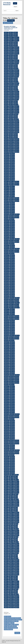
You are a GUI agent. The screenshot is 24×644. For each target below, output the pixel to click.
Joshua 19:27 (7, 355)
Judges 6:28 (17, 568)
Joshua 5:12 (12, 83)
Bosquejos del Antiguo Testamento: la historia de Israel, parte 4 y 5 (11, 28)
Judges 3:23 (11, 519)
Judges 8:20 (17, 599)
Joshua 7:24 (12, 113)
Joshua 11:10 (7, 186)
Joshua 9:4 (6, 136)
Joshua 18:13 (12, 322)
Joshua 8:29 (17, 129)
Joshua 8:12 (6, 121)
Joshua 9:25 (6, 147)
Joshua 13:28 (12, 234)
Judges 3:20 (11, 517)
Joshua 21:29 (7, 401)
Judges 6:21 (11, 565)
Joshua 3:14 (12, 62)
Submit (17, 11)
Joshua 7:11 (6, 106)
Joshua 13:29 (7, 236)
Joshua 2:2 (11, 42)
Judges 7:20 (11, 586)
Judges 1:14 (17, 481)
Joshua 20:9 (6, 380)
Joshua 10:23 (12, 163)
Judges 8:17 (17, 598)
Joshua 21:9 (6, 385)
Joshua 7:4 (16, 101)
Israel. (11, 626)
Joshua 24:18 (12, 462)
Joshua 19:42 (12, 367)
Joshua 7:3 (11, 101)
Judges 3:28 (6, 522)
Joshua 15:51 (7, 288)
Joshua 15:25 (7, 267)
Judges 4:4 (11, 526)
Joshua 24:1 (12, 450)
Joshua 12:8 (12, 201)
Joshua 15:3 (6, 250)
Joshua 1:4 (6, 34)
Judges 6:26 (6, 568)
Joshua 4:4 (16, 65)
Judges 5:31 (11, 553)
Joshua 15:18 (12, 260)
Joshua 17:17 (7, 314)
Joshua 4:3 (11, 65)
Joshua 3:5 (11, 57)
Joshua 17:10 (17, 308)
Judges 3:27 (17, 521)
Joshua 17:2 (6, 304)
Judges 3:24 (17, 519)
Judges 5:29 (17, 552)
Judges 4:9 (6, 529)
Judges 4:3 (6, 526)
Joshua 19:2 (17, 335)
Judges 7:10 (6, 581)
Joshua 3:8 (11, 59)
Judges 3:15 (17, 514)
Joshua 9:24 (17, 145)
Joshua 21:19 (7, 393)
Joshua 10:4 (6, 150)
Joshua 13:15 (7, 224)
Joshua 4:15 (12, 72)
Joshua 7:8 (6, 105)
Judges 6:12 (11, 560)
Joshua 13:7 (12, 218)
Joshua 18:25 (12, 332)
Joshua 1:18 (17, 41)
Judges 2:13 (11, 501)
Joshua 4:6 (11, 67)
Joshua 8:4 (11, 116)
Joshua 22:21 (7, 429)
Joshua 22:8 (17, 417)
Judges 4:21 (6, 535)
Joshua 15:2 (17, 249)
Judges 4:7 (11, 527)
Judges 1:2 (16, 475)
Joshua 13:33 (7, 239)
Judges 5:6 (6, 540)
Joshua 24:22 (12, 465)
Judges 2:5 (16, 496)
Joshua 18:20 (7, 329)
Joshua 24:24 (12, 467)
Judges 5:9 (6, 542)
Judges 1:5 (16, 476)
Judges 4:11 (16, 529)
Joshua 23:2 (12, 440)
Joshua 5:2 (6, 78)
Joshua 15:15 (7, 259)
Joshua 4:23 (6, 77)
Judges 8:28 (11, 604)
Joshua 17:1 (17, 303)
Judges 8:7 (11, 593)
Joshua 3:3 (16, 55)
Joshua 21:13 (7, 388)
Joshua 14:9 (6, 244)
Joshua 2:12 (17, 47)
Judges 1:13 (11, 481)
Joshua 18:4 (6, 317)
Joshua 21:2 (17, 380)
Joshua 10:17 (12, 159)
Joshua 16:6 (6, 301)
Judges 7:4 (6, 578)
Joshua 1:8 (11, 36)
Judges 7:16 (6, 585)
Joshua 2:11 (12, 47)
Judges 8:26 (17, 603)
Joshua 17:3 (12, 304)
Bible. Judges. (7, 626)
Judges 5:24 (6, 550)
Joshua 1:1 (6, 32)
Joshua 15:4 (12, 250)
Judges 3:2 (11, 508)
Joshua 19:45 (7, 370)
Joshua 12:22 (7, 213)
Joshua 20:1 (12, 375)
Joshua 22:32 (12, 437)
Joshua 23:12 (7, 447)
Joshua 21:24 (12, 396)
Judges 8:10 (11, 594)
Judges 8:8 (16, 593)
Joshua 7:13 (17, 106)
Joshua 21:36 (12, 406)
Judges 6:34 (17, 571)
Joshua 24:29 (7, 471)
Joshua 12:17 (12, 208)
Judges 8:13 (11, 596)
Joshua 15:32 (12, 272)
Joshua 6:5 (6, 88)
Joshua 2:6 (16, 44)
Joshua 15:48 (12, 285)
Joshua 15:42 (12, 280)
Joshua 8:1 (11, 114)
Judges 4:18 (6, 534)
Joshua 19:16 (12, 345)
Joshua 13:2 (17, 214)
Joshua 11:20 (7, 195)
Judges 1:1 (12, 475)
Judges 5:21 (6, 548)
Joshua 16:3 (6, 299)
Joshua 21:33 (7, 404)
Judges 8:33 (6, 607)
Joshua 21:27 (7, 399)
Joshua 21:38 (12, 408)
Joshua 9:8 (11, 137)
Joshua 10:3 (17, 149)
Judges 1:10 (11, 480)
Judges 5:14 (17, 544)
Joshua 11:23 (12, 196)
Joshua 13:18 (12, 226)
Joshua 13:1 (12, 214)
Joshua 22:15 (7, 424)
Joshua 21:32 (12, 403)
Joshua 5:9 (11, 82)
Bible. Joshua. (16, 621)
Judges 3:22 (6, 519)
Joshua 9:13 (6, 141)
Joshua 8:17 (17, 123)
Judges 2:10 (11, 499)
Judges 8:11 (16, 594)
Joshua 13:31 (7, 237)
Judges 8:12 (6, 596)
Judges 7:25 (6, 589)
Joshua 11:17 (12, 191)
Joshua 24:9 (6, 455)
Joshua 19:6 (6, 339)
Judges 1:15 (6, 483)
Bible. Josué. (6, 623)
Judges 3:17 (11, 516)
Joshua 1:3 (16, 32)
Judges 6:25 (17, 566)
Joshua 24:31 (7, 473)
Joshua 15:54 (12, 290)
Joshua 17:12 (12, 309)
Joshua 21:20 (12, 393)
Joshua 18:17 (12, 326)
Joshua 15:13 (7, 257)
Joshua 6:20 (6, 96)
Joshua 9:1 (6, 134)
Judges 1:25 (11, 488)
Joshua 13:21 (7, 229)
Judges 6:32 (6, 571)
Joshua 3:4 (6, 57)
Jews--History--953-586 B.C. (13, 628)
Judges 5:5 (16, 539)
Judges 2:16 (11, 503)
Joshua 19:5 (17, 337)
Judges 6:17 (6, 563)
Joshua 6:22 (17, 96)
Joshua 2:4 (6, 44)
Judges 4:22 (11, 535)
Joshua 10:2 (12, 149)
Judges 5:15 (6, 545)
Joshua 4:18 (12, 73)
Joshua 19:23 (7, 352)
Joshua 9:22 (6, 145)
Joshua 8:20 (17, 124)
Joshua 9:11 (12, 139)
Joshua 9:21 (17, 144)
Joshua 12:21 (12, 211)
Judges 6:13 (17, 560)
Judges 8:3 (6, 591)
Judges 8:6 (6, 593)
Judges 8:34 (11, 607)
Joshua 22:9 (6, 419)
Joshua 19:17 (7, 347)
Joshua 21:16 (12, 390)
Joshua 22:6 (6, 417)
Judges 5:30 (6, 553)
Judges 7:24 (17, 588)
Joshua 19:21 (7, 350)
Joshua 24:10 (12, 455)
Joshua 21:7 (12, 383)
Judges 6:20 (6, 565)
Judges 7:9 (16, 580)
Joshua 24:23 (7, 467)
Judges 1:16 (11, 483)
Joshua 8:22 (12, 126)
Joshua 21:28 (12, 399)
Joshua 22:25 (7, 432)
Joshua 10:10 (7, 154)
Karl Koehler (7, 30)
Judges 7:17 (11, 585)
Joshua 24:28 (12, 470)
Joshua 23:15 (12, 449)
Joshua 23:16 (7, 450)
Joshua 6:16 (17, 93)
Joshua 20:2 (17, 375)
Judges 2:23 (17, 506)
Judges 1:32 (17, 491)
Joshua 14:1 (12, 239)
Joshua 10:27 (12, 167)
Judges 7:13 (6, 583)
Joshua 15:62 (12, 296)
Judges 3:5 (11, 509)
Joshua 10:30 (7, 170)
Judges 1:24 (6, 488)
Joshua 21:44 (12, 412)
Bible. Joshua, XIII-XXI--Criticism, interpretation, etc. (13, 620)
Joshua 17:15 (7, 313)
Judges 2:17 (17, 503)
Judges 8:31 (11, 606)
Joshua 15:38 (12, 277)
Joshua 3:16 (6, 64)
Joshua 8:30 (6, 131)
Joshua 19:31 (7, 358)
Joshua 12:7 (6, 201)
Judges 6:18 (11, 563)
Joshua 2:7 (6, 46)
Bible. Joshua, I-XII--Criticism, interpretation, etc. (12, 618)
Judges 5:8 (16, 540)
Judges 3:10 (6, 512)
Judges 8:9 (6, 594)
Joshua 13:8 (17, 218)
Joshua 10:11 (12, 154)
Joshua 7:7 (16, 103)
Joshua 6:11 (6, 91)
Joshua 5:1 (16, 77)
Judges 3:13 (6, 514)
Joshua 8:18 (6, 124)
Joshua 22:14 (12, 422)
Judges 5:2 (16, 537)
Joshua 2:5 (11, 44)
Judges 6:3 (11, 555)
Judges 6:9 (11, 558)
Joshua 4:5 (6, 67)
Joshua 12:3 (17, 198)
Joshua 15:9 (6, 254)
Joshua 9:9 (16, 137)
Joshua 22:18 (12, 426)
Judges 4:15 (6, 532)
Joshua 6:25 (17, 98)
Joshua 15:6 (6, 252)
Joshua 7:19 (17, 109)
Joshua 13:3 (6, 216)
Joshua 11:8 (12, 185)
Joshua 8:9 (6, 119)
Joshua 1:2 (11, 32)
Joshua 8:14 (17, 121)
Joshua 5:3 (11, 78)
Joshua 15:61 (7, 296)
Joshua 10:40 (7, 178)
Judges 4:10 (11, 529)
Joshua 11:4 (6, 183)
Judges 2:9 (6, 499)
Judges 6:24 (11, 566)
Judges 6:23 (6, 566)
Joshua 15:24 (12, 265)
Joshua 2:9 (16, 46)
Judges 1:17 (17, 483)
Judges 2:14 (17, 501)
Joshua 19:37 (7, 363)
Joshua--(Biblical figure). (8, 630)
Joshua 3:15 (17, 62)
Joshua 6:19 (17, 95)
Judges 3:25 (6, 521)
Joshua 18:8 (12, 319)
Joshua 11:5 (12, 183)
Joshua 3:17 (12, 64)
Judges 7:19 (6, 586)
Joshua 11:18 (7, 193)
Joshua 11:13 (12, 188)
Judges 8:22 (11, 601)
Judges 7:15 (17, 583)
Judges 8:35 (17, 607)
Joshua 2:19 (6, 52)
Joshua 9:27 (17, 147)
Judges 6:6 (11, 557)
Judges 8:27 (6, 604)
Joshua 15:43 (7, 281)
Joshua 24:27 (7, 470)
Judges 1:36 (6, 494)
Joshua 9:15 (17, 141)
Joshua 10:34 (7, 173)
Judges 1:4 (11, 476)
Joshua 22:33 (7, 439)
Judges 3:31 (6, 524)
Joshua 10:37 (12, 175)
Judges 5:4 (11, 539)
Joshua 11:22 (7, 196)
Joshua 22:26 (12, 432)
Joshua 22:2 (17, 414)
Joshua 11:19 (12, 193)
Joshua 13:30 (12, 236)
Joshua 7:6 (11, 103)
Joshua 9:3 (16, 134)
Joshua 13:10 (12, 219)
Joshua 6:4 (16, 86)
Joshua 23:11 (12, 445)
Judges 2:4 (11, 496)
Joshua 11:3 (17, 182)
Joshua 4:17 (6, 73)
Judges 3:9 (16, 511)
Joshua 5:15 (12, 85)
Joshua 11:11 (12, 186)
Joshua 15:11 (7, 255)
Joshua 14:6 (6, 242)
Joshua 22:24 (12, 431)
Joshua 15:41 (7, 280)
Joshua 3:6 (16, 57)
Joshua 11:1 (6, 182)
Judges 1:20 (17, 485)
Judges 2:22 (11, 506)
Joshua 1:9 (16, 36)
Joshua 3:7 (6, 59)
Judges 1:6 (6, 478)
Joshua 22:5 (17, 416)
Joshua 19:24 (12, 352)
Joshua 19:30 (12, 357)
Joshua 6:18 (12, 95)
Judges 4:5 (16, 526)
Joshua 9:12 (17, 139)
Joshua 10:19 (12, 160)
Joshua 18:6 (17, 317)
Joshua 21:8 (17, 383)
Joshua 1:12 (17, 37)
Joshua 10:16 (7, 159)
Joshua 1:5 (11, 34)
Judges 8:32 (17, 606)
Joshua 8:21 (6, 126)
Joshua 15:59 (7, 295)
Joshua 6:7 (16, 88)
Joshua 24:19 (7, 463)
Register (15, 7)
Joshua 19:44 (12, 368)
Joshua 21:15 (7, 390)
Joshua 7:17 (6, 109)
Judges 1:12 (6, 481)
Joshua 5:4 (16, 78)
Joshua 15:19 (7, 262)
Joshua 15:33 (7, 273)
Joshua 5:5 (6, 80)
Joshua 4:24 (12, 77)
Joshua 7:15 (12, 108)
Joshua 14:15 (7, 249)
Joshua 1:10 (6, 37)
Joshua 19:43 (7, 368)
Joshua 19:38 (12, 363)
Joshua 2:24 (17, 54)
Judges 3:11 (11, 512)
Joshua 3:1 (6, 55)
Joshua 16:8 (17, 301)
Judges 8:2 (16, 589)
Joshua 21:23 (7, 396)
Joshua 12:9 (17, 201)
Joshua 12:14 (7, 206)
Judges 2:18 (6, 504)
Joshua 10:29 (12, 168)
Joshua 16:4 (12, 299)
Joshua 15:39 (7, 278)
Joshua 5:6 (11, 80)
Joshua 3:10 (6, 60)
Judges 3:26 (11, 521)
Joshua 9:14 (12, 141)
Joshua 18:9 (17, 319)
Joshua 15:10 (12, 254)
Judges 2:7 (11, 498)
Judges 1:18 (6, 485)
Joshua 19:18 (12, 347)
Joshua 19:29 (7, 357)
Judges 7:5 (11, 578)
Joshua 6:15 (12, 93)
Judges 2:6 (6, 498)
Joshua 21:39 (7, 409)
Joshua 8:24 (6, 127)
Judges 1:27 (6, 489)
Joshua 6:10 (16, 90)
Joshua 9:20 (12, 144)
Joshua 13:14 (12, 222)
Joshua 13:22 (12, 229)
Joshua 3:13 (6, 62)
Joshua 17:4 (17, 304)
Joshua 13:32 (12, 237)
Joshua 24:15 (7, 460)
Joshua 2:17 (12, 50)
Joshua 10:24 (7, 165)
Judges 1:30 (6, 491)
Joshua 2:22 (6, 54)
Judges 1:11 (16, 480)
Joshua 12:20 (7, 211)
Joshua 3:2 (11, 55)
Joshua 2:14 (12, 49)
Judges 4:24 (6, 537)
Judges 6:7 (16, 557)
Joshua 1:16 (6, 41)
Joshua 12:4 (6, 200)
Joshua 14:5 (17, 240)
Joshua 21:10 (12, 385)
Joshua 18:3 (17, 316)
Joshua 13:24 (12, 231)
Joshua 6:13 (17, 91)
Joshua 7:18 (12, 109)
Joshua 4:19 (17, 73)
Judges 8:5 (16, 591)
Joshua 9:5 (11, 136)
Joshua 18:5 (12, 317)
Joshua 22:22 (12, 429)
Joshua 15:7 (12, 252)
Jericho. (6, 628)
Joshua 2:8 (11, 46)
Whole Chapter (11, 20)
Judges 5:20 (17, 547)
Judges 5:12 (6, 544)
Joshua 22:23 (7, 431)
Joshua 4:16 (17, 72)
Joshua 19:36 (12, 362)
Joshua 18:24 (7, 332)
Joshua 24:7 (12, 453)
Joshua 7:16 (17, 108)
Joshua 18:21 (12, 329)
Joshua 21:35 (7, 406)
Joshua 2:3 (16, 42)
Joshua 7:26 (6, 114)
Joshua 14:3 (6, 240)
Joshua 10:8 (12, 152)
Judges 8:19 (11, 599)
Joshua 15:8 (17, 252)
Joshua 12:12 (7, 204)
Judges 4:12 (6, 530)
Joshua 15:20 (12, 262)
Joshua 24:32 (12, 473)
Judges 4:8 (16, 527)
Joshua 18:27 (12, 334)
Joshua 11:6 (17, 183)
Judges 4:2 (16, 524)
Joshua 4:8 (6, 68)
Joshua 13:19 (7, 227)
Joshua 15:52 (12, 288)
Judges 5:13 (11, 544)
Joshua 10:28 (7, 168)
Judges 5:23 (17, 548)
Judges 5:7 (11, 540)
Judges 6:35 (6, 573)
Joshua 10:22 (7, 163)
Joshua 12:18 (7, 209)
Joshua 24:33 (7, 475)
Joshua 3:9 (16, 59)
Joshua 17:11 (7, 309)
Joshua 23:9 (17, 444)
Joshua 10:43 (12, 180)
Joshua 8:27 (6, 129)
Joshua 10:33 (12, 172)
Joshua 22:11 (7, 421)
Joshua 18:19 (12, 327)
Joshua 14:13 (7, 247)
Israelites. (15, 626)
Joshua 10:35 (12, 173)
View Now (17, 633)
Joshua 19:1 (12, 335)
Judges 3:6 (16, 509)
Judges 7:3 (16, 576)
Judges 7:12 (17, 581)
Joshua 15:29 (7, 270)
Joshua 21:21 (7, 394)
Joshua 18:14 (7, 324)
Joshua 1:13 (6, 39)
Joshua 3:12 (17, 60)
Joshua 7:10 (16, 105)
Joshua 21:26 (12, 398)
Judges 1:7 (11, 478)
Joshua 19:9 (6, 340)
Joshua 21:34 (12, 404)
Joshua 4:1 (16, 64)
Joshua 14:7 (12, 242)
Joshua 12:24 (7, 214)
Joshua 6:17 (6, 95)
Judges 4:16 (11, 532)
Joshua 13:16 (12, 224)
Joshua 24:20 (12, 463)
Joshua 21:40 (12, 409)
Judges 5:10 (11, 542)
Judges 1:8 (16, 478)
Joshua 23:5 (12, 442)
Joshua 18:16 (7, 326)
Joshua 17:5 (6, 306)
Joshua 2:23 (12, 54)
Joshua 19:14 (12, 344)
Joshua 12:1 (6, 198)
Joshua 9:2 (11, 134)
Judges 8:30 (6, 606)
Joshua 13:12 (12, 221)
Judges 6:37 (17, 573)
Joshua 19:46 (12, 370)
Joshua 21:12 (12, 386)
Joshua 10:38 (7, 177)
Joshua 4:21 (12, 75)
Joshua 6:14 (6, 93)
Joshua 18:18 (7, 327)
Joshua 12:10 (7, 203)
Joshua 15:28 (12, 268)
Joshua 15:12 (12, 255)
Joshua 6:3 (11, 86)
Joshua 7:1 (16, 100)
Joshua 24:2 (17, 450)
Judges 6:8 (6, 558)
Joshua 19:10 (12, 340)
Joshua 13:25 (7, 232)
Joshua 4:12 (12, 70)
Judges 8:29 (17, 604)
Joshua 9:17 (12, 142)
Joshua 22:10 (12, 419)
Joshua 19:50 (12, 373)
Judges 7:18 (17, 585)
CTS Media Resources (7, 4)
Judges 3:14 (11, 514)
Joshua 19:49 (7, 373)
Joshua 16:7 (12, 301)
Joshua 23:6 (17, 442)
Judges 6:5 (6, 557)
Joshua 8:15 (6, 123)
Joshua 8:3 (6, 116)
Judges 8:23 (17, 601)
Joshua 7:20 (6, 111)
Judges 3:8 (11, 511)
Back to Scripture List (8, 23)
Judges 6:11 (6, 560)
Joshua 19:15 (7, 345)
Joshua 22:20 (12, 427)
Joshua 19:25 (7, 354)
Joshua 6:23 (6, 98)
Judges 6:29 (6, 570)
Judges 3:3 (16, 508)
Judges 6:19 (17, 563)
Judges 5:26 (17, 550)
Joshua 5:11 (6, 83)
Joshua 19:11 (7, 342)
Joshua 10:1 (6, 149)
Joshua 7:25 (17, 113)
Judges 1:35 (17, 493)
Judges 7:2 (11, 576)
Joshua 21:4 (12, 381)
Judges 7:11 (11, 581)
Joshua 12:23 (12, 213)
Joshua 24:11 (7, 457)
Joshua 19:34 (12, 360)
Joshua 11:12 (7, 188)
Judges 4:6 (6, 527)
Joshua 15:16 (12, 259)
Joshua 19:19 (7, 349)
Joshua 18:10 (7, 321)
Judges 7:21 (17, 586)
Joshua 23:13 (12, 447)
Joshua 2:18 (17, 50)
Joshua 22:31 (7, 437)
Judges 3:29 (11, 522)
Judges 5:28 (11, 552)
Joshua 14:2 (17, 239)
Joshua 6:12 (12, 91)
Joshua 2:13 (6, 49)
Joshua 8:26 (17, 127)
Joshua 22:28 (12, 434)
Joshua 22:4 (12, 416)
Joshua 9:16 (6, 142)
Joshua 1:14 (12, 39)
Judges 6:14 (6, 562)
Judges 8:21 (6, 601)
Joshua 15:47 (7, 285)
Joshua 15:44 (12, 281)
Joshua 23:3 (17, 440)
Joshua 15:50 (12, 286)
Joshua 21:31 (7, 403)
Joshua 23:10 (7, 445)
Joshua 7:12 (12, 106)
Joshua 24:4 (12, 452)
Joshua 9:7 (6, 137)
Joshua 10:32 (7, 172)
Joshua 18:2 (12, 316)
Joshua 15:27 (7, 268)
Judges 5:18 (6, 547)
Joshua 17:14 (12, 311)
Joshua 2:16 (6, 50)
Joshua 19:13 (7, 344)
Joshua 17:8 (6, 308)
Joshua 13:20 (12, 227)
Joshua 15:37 (7, 277)
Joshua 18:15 (12, 324)
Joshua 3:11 (12, 60)
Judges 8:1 (11, 589)
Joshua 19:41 (7, 367)
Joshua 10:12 (7, 155)
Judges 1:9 (6, 480)
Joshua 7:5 (6, 103)
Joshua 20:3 (6, 376)
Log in (15, 3)
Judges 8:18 (6, 599)
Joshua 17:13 (7, 311)
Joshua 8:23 (17, 126)
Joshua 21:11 (7, 386)
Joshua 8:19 (12, 124)
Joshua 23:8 (12, 444)
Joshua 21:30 (12, 401)
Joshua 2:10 (6, 47)
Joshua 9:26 (12, 147)
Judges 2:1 (11, 494)
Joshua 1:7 (6, 36)
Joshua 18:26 (7, 334)
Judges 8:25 (11, 603)
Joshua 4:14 (6, 72)
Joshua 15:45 (7, 283)
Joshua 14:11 (7, 245)
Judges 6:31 (17, 570)
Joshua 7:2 (6, 101)
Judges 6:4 (16, 555)
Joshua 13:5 (17, 216)
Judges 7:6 (16, 578)
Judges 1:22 (11, 486)
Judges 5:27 (6, 552)
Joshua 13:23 (7, 231)
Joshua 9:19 (6, 144)
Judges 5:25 (11, 550)
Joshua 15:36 (12, 275)
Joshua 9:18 (17, 142)
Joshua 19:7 (12, 339)
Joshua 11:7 (6, 185)
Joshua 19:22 (12, 350)
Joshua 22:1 (12, 414)
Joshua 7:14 (6, 108)
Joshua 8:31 (12, 131)
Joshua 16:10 (12, 303)
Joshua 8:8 (16, 118)
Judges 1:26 (17, 488)
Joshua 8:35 (17, 132)
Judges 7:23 (11, 588)
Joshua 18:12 (7, 322)
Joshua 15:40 (12, 278)
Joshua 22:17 (7, 426)
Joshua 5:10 (16, 82)
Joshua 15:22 (12, 263)
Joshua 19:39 (7, 365)
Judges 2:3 (6, 496)
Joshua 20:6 (6, 378)
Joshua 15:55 (7, 291)
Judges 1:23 (17, 486)
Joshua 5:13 (17, 83)
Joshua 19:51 (7, 375)
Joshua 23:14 (7, 449)
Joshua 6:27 (12, 100)
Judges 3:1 (6, 508)
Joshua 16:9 (6, 303)
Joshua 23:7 (6, 444)
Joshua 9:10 (6, 139)
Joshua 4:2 (6, 65)
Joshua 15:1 (12, 249)
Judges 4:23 (17, 535)
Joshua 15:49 (7, 286)
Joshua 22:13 (7, 422)
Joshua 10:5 (12, 150)
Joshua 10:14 (7, 157)
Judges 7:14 (11, 583)
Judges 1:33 (6, 493)
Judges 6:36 (11, 573)
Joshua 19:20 (12, 349)
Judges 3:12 (17, 512)
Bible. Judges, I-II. (7, 625)
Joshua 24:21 (7, 465)
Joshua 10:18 (7, 160)
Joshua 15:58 (12, 293)
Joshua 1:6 (16, 34)
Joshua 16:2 (17, 298)
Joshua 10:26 (7, 167)
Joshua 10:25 (12, 165)
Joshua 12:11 (12, 203)
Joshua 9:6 (16, 136)
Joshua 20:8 (17, 378)
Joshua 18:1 (6, 316)
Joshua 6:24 (12, 98)
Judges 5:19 (11, 547)
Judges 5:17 (17, 545)
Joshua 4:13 (17, 70)
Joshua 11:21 (12, 195)
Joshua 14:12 (12, 245)
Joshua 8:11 (16, 119)
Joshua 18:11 (12, 321)
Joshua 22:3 (6, 416)
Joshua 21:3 (6, 381)
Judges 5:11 (16, 542)
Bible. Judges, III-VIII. (15, 625)
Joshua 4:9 (11, 68)
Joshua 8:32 (17, 131)
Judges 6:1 (16, 553)
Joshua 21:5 (17, 381)
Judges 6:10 (16, 558)
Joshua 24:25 (7, 468)
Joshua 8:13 (12, 121)
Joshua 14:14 (12, 247)
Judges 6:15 (11, 562)
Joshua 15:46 (12, 283)
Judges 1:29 (17, 489)
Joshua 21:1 (12, 380)
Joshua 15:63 (7, 298)
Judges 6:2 (6, 555)
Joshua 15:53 (7, 290)
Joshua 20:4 (12, 376)
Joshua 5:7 (16, 80)
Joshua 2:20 (12, 52)
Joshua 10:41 (12, 178)
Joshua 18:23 (12, 331)
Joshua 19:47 (7, 372)
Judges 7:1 (6, 576)
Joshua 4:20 (6, 75)
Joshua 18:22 (7, 331)
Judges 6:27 (11, 568)
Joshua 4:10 (16, 68)
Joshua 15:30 (12, 270)
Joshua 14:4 (12, 240)
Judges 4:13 (11, 530)
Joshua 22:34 (12, 439)
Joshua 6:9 (11, 90)
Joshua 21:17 (7, 391)
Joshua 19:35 (7, 362)
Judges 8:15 (6, 598)
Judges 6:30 (11, 570)
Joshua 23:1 (6, 440)
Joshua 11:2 (12, 182)
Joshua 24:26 (12, 468)
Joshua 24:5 (17, 452)
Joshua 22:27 (7, 434)
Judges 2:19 (11, 504)
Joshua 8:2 (16, 114)
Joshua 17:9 (12, 308)
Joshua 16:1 (12, 298)
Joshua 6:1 (16, 85)
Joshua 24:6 (6, 453)
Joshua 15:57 (7, 293)
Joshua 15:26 (12, 267)
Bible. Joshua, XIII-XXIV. (8, 621)
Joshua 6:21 (12, 96)
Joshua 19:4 (12, 337)
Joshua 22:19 (7, 427)
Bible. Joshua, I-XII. (8, 616)
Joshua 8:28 (12, 129)
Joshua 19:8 (17, 339)
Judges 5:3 (6, 539)
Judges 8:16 (11, 598)
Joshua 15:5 (17, 250)
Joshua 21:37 (7, 408)
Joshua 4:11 (6, 70)
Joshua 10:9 (17, 152)
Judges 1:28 (11, 489)
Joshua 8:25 (12, 127)
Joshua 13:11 (7, 221)
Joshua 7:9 (11, 105)
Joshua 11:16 (7, 191)
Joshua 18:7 (6, 319)
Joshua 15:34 (12, 273)
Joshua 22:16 (12, 424)
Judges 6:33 (11, 571)
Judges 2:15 (6, 503)
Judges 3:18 (17, 516)
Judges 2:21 (6, 506)
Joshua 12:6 (17, 200)
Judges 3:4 (6, 509)
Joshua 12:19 (12, 209)
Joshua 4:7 (16, 67)
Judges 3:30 (17, 522)
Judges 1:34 (11, 493)
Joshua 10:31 (12, 170)
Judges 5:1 (11, 537)
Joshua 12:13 (12, 204)
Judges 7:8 (11, 580)
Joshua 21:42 (12, 411)
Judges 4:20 (17, 534)
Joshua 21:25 (7, 398)
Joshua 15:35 (7, 275)
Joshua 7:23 (6, 113)
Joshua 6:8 (6, 90)
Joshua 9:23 (12, 145)
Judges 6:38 (6, 575)
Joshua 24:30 (12, 471)
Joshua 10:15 (12, 157)
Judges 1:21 (6, 486)
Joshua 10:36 (7, 175)
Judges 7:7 (6, 580)
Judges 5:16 (11, 545)
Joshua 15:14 (12, 257)
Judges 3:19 (6, 517)
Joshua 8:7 (11, 118)
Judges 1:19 (11, 485)
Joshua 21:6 (6, 383)
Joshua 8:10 (11, 119)
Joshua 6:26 (6, 100)
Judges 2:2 (16, 494)
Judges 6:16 (17, 562)
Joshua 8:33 (6, 132)
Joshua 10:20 (7, 162)
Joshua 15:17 (7, 260)
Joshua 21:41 (7, 411)
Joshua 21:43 (7, 412)
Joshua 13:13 (7, 222)
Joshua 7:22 (17, 111)
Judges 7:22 (6, 588)
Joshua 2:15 (17, 49)
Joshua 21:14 (12, 388)
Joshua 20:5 (17, 376)
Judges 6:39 (11, 575)
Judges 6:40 (17, 575)
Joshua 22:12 (12, 421)
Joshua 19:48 (12, 372)
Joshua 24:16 (12, 460)
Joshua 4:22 (17, 75)
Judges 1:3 (6, 476)
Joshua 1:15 (17, 39)
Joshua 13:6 (6, 218)
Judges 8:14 (17, 596)
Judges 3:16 (6, 516)
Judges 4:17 (17, 532)
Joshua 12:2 (12, 198)
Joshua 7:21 (12, 111)
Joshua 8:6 (6, 118)
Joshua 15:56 (12, 291)
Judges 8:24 (6, 603)
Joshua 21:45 (7, 414)
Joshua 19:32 (12, 358)
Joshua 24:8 (17, 453)
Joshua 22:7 (12, 417)
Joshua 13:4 (12, 216)
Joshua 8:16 (12, 123)
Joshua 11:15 (12, 190)
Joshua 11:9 (17, 185)
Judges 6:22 (17, 565)
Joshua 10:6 (17, 150)
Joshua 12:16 (7, 208)
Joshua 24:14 (12, 458)
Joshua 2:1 (6, 42)
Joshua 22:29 (7, 435)
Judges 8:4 (11, 591)
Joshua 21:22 (12, 394)
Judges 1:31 (11, 491)
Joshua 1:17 (12, 41)
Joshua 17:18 (12, 314)
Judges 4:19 (11, 534)
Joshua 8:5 (16, 116)
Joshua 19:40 (12, 365)
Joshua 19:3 (6, 337)
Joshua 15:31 (7, 272)
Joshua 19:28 (12, 355)
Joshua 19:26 (12, 354)
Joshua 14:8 (17, 242)
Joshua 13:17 (7, 226)
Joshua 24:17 (7, 462)
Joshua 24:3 (6, 452)
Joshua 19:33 (7, 360)
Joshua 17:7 (17, 306)
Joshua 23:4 (6, 442)
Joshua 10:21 (12, 162)
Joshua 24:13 (7, 458)
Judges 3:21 (17, 517)
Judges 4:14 (17, 530)
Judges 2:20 (17, 504)
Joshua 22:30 (12, 435)
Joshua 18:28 (7, 335)
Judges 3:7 (6, 511)
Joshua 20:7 (12, 378)
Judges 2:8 (16, 498)
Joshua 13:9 (6, 219)
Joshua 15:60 (12, 295)
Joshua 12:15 (12, 206)
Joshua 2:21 (17, 52)
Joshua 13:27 (7, 234)
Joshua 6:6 (11, 88)
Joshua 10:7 (6, 152)
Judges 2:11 (16, 499)
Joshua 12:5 (12, 200)
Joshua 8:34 (12, 132)
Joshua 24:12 (12, 457)
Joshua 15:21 (7, 263)
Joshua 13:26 (12, 232)
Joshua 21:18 (12, 391)
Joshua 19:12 (12, 342)
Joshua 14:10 (12, 244)
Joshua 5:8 (6, 82)
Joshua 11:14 (7, 190)
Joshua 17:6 (12, 306)
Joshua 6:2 (6, 86)
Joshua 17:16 (12, 313)
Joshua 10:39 (12, 177)
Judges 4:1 (11, 524)
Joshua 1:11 (12, 37)
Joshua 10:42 (7, 180)
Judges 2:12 (6, 501)
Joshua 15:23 (7, 265)
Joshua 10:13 (12, 155)
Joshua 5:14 (6, 85)
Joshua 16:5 (17, 299)
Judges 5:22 (11, 548)
